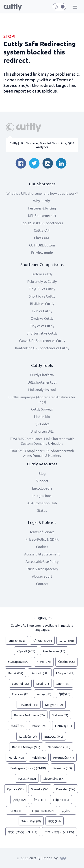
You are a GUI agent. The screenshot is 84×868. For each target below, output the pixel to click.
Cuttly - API (42, 230)
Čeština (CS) (66, 662)
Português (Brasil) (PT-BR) (28, 768)
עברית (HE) (44, 694)
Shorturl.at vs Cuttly (42, 333)
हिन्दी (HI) (65, 694)
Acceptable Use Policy (42, 561)
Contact (42, 584)
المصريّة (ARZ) (26, 651)
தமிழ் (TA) (20, 800)
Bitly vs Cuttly (42, 274)
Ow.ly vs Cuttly (42, 318)
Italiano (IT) (60, 715)
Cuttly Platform (42, 375)
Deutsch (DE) (40, 673)
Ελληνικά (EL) (65, 673)
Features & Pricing (42, 208)
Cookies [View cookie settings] (42, 547)
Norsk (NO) (16, 758)
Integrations (42, 496)
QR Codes (42, 424)
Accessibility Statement (42, 554)
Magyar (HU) (54, 705)
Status (42, 510)
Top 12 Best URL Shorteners (42, 223)
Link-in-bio (42, 416)
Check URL (42, 238)
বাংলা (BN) (44, 662)
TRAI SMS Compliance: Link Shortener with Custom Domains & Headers (42, 441)
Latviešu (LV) (28, 736)
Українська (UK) (43, 811)
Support (42, 481)
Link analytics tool (42, 390)
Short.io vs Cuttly (42, 296)
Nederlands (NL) (59, 747)
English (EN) (17, 641)
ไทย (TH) (40, 800)
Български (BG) (18, 662)
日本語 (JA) (18, 726)
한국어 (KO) (40, 726)
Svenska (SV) (40, 789)
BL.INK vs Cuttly (42, 303)
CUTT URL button (42, 245)
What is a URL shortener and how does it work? (42, 193)
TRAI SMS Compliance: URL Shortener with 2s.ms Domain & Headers (42, 453)
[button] (74, 7)
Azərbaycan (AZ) (54, 651)
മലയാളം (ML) (54, 736)
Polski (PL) (39, 758)
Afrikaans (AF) (42, 641)
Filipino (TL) (61, 800)
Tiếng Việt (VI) (31, 821)
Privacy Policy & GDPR (42, 539)
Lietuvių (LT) (64, 726)
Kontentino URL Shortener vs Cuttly (42, 348)
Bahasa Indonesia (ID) (29, 715)
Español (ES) (20, 684)
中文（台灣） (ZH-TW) (59, 832)
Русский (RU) (27, 779)
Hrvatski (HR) (29, 705)
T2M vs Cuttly (42, 311)
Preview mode (42, 252)
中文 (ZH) (55, 821)
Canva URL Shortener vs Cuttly (42, 340)
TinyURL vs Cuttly (42, 289)
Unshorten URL (42, 431)
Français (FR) (21, 694)
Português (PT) (64, 758)
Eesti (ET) (43, 684)
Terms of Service (42, 532)
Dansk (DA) (15, 673)
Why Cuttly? (42, 201)
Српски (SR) (15, 789)
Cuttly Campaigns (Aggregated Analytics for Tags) (42, 399)
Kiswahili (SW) (66, 789)
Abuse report (42, 576)
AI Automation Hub (42, 503)
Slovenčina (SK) (54, 779)
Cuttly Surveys (42, 409)
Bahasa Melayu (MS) (26, 747)
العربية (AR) (67, 641)
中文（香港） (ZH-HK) (23, 832)
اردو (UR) (68, 811)
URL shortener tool (42, 382)
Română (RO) (63, 768)
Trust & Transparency (42, 569)
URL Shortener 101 (42, 215)
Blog (42, 473)
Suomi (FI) (63, 684)
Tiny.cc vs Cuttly (42, 326)
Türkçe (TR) (17, 811)
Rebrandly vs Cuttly (42, 281)
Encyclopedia (42, 488)
